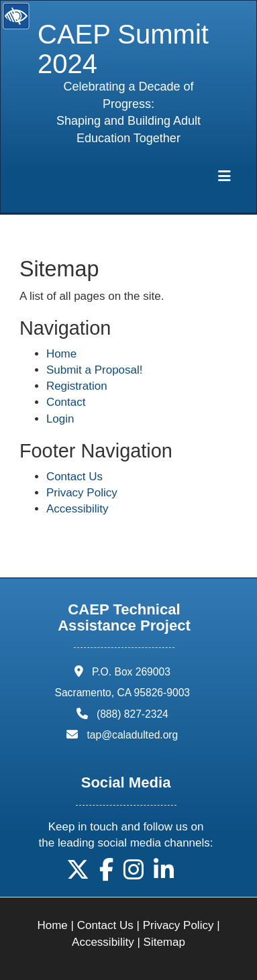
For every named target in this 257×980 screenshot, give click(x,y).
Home (61, 354)
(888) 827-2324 (133, 714)
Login (60, 419)
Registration (77, 386)
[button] (78, 874)
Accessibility (78, 509)
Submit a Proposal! (95, 370)
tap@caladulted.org (133, 735)
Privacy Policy (82, 493)
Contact (66, 402)
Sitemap (164, 942)
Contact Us (74, 477)
